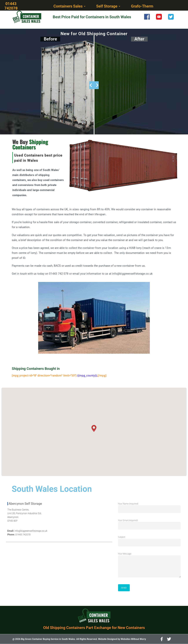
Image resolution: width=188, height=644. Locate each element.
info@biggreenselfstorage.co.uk (31, 531)
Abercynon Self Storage (25, 504)
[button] (70, 6)
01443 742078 (23, 535)
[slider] (94, 85)
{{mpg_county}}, (87, 375)
